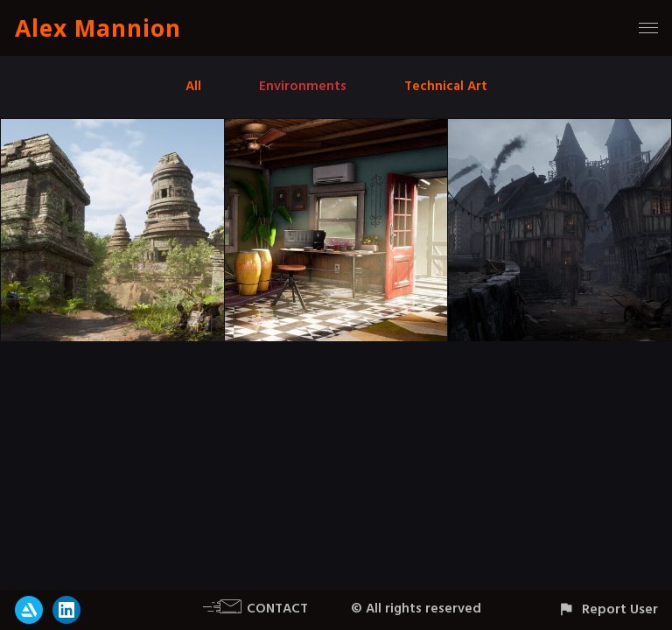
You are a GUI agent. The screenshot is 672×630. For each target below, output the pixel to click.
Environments (303, 86)
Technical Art (446, 86)
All (193, 86)
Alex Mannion (98, 28)
